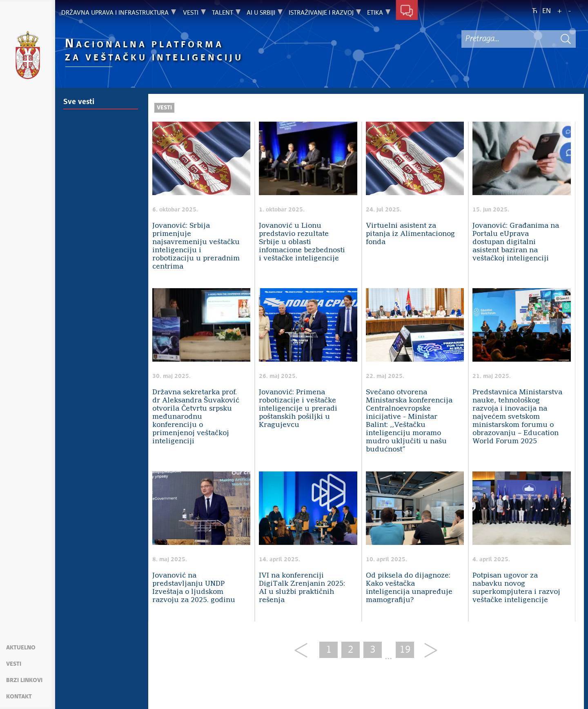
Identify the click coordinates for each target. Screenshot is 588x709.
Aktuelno (21, 648)
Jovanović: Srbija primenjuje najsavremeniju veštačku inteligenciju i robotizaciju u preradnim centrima (196, 246)
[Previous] (304, 651)
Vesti (14, 664)
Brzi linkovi (24, 680)
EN (547, 11)
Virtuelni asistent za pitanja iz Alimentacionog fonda (410, 234)
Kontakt (19, 697)
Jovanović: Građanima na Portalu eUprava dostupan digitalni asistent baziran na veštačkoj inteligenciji (516, 242)
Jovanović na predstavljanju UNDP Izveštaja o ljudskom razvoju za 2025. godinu (194, 588)
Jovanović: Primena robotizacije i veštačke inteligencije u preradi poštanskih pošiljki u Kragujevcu (298, 409)
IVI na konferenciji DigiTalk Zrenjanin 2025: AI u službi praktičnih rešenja (302, 588)
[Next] (428, 651)
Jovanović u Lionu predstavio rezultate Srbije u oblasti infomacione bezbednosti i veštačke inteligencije (302, 242)
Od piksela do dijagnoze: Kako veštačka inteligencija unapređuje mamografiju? (409, 588)
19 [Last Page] (405, 650)
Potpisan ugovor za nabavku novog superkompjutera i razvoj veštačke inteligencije (516, 588)
